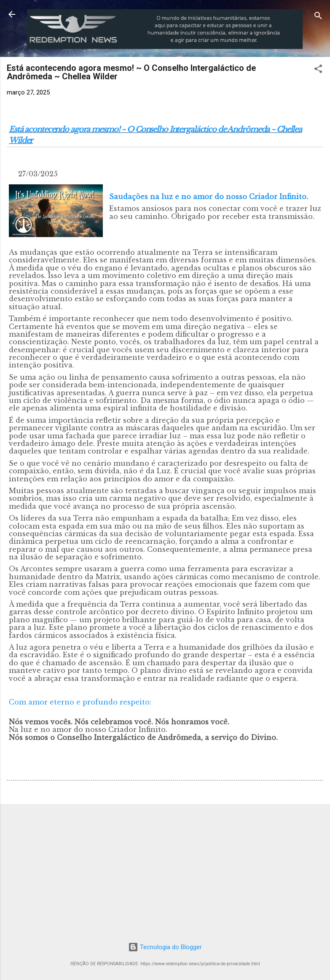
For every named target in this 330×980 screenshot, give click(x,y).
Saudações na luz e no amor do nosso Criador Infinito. (209, 197)
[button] (318, 70)
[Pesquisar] (318, 17)
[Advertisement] (165, 870)
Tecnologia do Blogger (165, 947)
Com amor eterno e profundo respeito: (80, 702)
